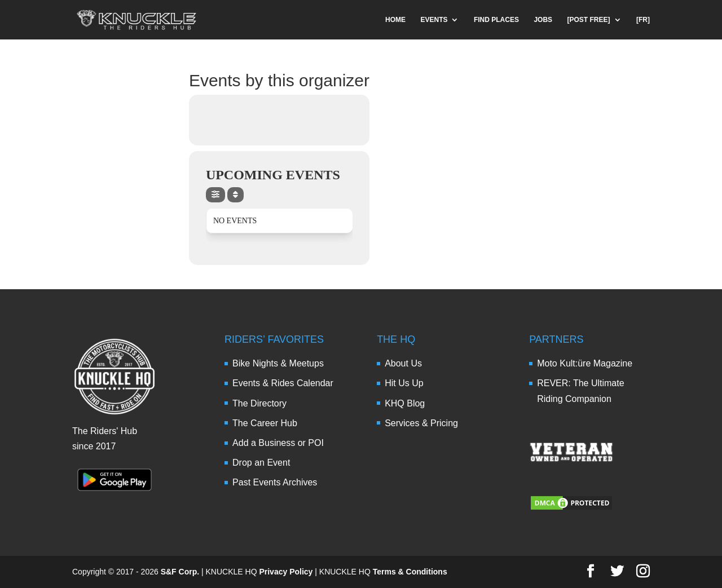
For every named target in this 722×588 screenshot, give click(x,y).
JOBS (543, 20)
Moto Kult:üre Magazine (585, 363)
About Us (403, 363)
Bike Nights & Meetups (278, 363)
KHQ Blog (405, 403)
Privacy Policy (286, 572)
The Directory (259, 403)
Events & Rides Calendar (283, 383)
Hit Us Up (404, 383)
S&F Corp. (180, 572)
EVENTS (434, 20)
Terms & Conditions (410, 572)
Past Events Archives (275, 482)
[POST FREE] (589, 20)
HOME (395, 20)
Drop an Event (261, 463)
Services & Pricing (421, 423)
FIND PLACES (496, 20)
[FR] (643, 20)
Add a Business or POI (278, 443)
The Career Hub (265, 423)
